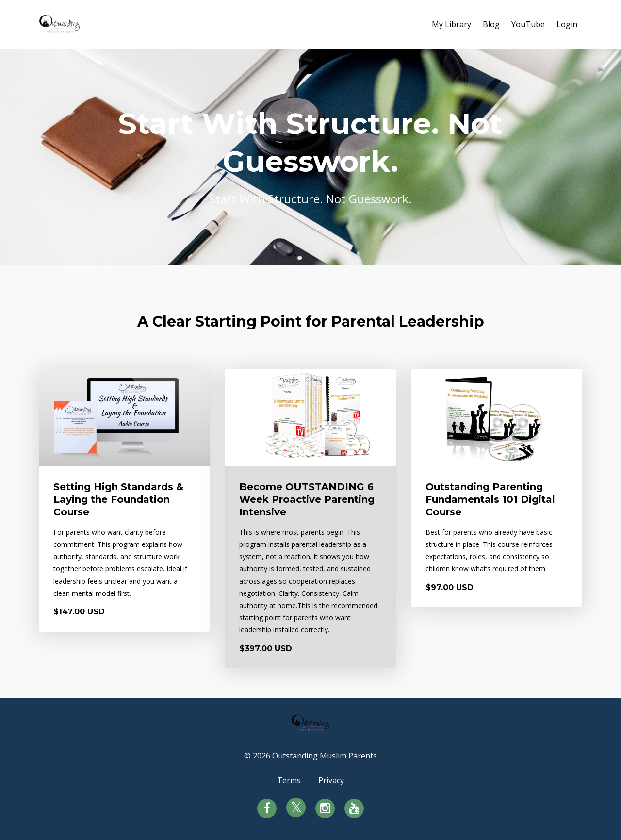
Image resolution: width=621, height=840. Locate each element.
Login (567, 24)
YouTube (528, 24)
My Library (451, 24)
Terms (289, 780)
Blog (491, 24)
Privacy (331, 780)
